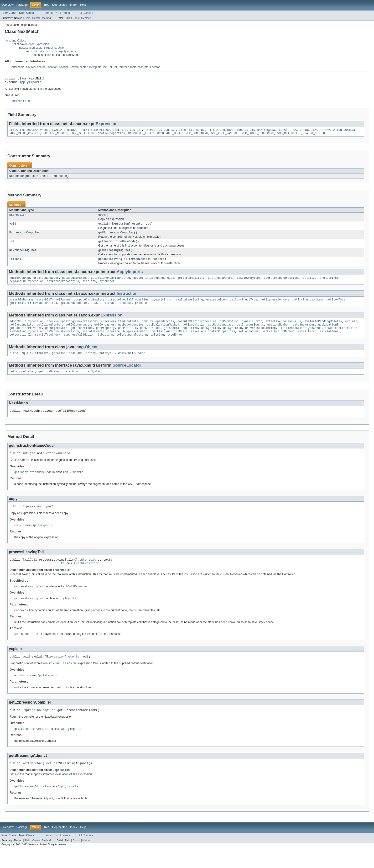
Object (91, 357)
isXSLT (96, 310)
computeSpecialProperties (128, 306)
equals (27, 363)
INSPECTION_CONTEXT (161, 132)
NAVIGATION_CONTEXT (340, 132)
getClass (59, 363)
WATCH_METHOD (315, 136)
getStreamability (191, 284)
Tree (46, 5)
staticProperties (111, 136)
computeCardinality (89, 306)
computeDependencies (158, 329)
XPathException (87, 578)
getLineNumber (278, 333)
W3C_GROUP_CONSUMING (258, 136)
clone (14, 363)
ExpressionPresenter (128, 227)
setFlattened (330, 341)
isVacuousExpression (63, 341)
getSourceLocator (74, 310)
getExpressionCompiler (116, 237)
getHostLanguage (221, 333)
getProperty (105, 337)
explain (104, 227)
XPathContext (141, 264)
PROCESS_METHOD (55, 136)
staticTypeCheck (48, 344)
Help (83, 5)
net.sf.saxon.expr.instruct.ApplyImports (51, 51)
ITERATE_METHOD (222, 132)
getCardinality (21, 333)
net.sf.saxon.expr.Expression (30, 44)
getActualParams (75, 284)
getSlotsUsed (150, 337)
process (126, 310)
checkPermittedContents (120, 329)
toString (157, 344)
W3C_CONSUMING (197, 136)
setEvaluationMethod (278, 341)
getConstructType (244, 306)
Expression (107, 125)
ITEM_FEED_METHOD (193, 132)
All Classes (86, 13)
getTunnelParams (221, 284)
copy (102, 218)
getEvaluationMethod (163, 333)
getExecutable (193, 333)
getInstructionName (308, 306)
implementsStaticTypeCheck (300, 337)
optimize (309, 284)
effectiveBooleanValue (283, 329)
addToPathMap (20, 284)
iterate (110, 310)
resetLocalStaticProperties (213, 341)
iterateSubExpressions (282, 284)
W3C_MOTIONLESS (289, 136)
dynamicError (162, 306)
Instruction (127, 300)
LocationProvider (57, 67)
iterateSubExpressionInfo (128, 341)
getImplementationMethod (110, 284)
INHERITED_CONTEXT (127, 132)
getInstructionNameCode (117, 246)
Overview (8, 5)
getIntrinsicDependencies (154, 284)
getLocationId (329, 333)
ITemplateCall (98, 67)
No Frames (63, 13)
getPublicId (127, 337)
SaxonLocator (78, 67)
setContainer (248, 341)
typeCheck (107, 288)
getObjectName (56, 337)
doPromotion (229, 329)
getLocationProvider (26, 337)
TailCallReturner (118, 67)
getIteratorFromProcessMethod (33, 310)
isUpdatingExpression (26, 341)
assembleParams (21, 306)
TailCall (16, 264)
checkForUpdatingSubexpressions (72, 329)
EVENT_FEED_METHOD (95, 132)
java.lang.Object (15, 41)
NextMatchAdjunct (23, 255)
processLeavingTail (114, 264)
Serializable (17, 67)
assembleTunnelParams (54, 306)
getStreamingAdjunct (114, 255)
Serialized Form (20, 102)
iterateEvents (93, 341)
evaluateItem (216, 306)
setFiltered (307, 341)
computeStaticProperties (197, 329)
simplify (89, 288)
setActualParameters (63, 288)
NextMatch (17, 179)
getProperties (82, 337)
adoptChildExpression (26, 329)
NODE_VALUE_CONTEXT (25, 136)
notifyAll (107, 363)
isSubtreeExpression (341, 337)
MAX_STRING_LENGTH (307, 132)
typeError (175, 344)
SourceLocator (36, 67)
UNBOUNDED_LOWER (141, 136)
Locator (155, 67)
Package (22, 5)
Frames (48, 13)
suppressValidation (79, 344)
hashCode (76, 363)
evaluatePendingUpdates (323, 329)
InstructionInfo (139, 67)
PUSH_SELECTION (83, 136)
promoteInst (329, 284)
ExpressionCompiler (25, 237)
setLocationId (21, 344)
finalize (42, 363)
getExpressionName (275, 306)
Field (27, 18)
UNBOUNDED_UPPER (170, 136)
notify (91, 363)
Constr (36, 18)
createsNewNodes (46, 284)
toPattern (105, 344)
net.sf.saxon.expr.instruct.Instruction (42, 48)
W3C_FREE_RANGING (225, 136)
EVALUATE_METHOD (65, 132)
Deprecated (60, 5)
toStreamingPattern (132, 344)
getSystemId (210, 337)
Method (46, 18)
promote (141, 310)
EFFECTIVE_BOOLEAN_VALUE (29, 132)
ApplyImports (31, 83)
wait (121, 363)
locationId (245, 132)
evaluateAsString (189, 306)
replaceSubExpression (26, 288)
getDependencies (131, 333)
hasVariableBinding (260, 337)
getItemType (336, 306)
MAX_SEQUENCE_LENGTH (273, 132)
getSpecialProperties (181, 337)
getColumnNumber (49, 333)
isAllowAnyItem (249, 284)
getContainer (104, 333)
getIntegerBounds (250, 333)
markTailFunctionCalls (170, 341)
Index (74, 5)
